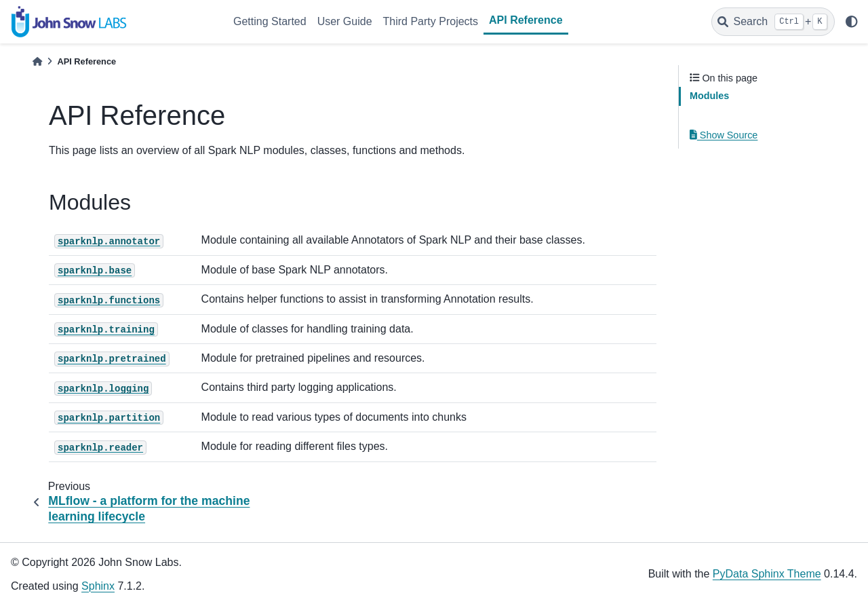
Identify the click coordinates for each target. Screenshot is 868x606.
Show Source (724, 135)
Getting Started (270, 21)
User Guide (345, 21)
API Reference (526, 20)
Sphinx (98, 586)
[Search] (773, 22)
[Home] (37, 61)
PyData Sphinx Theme (767, 574)
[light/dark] (852, 22)
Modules (709, 96)
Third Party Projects (431, 21)
